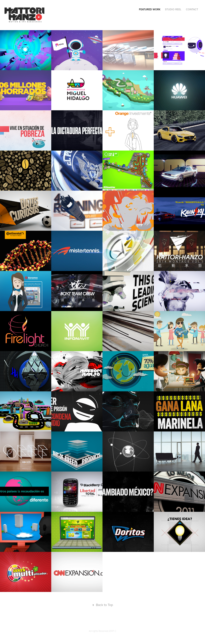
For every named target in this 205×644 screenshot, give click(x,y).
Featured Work (150, 9)
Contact (192, 9)
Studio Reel (173, 9)
